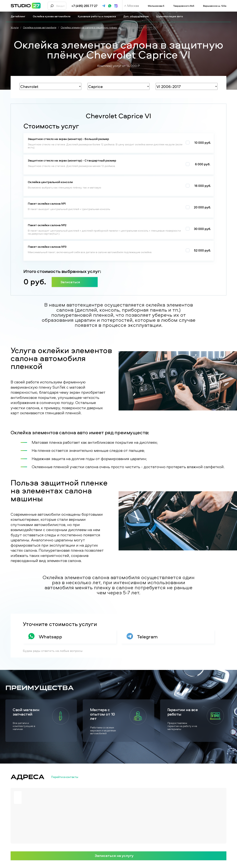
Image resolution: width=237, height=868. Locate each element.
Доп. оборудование (137, 16)
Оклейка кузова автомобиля (53, 16)
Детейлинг (19, 16)
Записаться (75, 282)
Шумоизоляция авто (171, 16)
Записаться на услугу (119, 855)
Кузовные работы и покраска (98, 16)
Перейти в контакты (70, 777)
